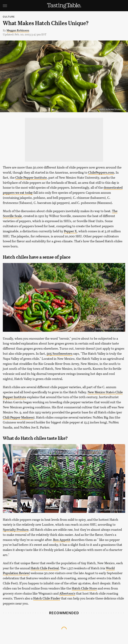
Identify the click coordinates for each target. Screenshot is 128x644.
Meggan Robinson (18, 30)
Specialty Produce (16, 530)
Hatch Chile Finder (47, 598)
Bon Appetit (62, 540)
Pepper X (70, 231)
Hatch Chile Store (84, 588)
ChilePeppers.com (101, 172)
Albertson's (67, 593)
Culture (9, 17)
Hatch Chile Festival (45, 568)
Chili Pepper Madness (18, 417)
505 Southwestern (60, 353)
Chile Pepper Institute (31, 177)
